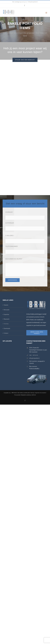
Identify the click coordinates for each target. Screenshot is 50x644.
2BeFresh (34, 355)
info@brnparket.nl (33, 2)
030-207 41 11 (23, 2)
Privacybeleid (17, 355)
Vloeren (6, 265)
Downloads (7, 289)
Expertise (6, 275)
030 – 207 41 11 (34, 316)
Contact (6, 294)
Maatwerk (7, 279)
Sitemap (32, 353)
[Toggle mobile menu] (46, 13)
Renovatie (7, 270)
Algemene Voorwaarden (40, 353)
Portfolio (6, 284)
